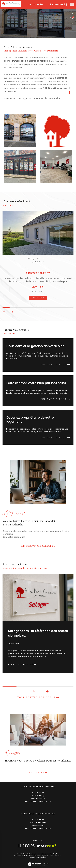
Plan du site (30, 856)
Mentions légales (41, 856)
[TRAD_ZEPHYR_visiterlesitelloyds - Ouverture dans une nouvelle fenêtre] (26, 846)
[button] (12, 312)
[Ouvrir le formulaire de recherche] (59, 4)
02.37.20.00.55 (38, 819)
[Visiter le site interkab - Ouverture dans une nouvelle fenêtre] (47, 846)
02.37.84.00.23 (38, 793)
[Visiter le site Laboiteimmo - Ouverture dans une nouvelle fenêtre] (38, 862)
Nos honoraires (19, 856)
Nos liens (58, 856)
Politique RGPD (35, 858)
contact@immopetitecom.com (38, 828)
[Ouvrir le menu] (72, 4)
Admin (51, 856)
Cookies (44, 858)
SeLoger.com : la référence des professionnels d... (38, 633)
